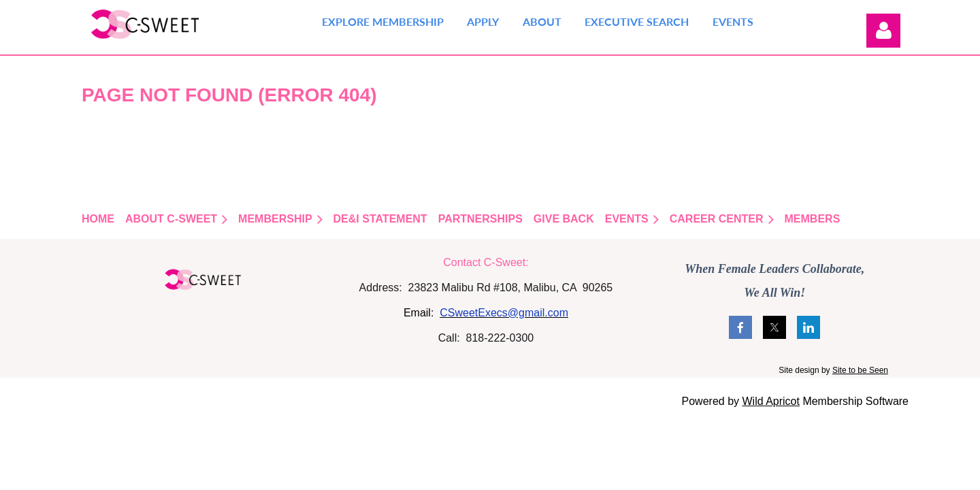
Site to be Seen (860, 370)
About (542, 21)
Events (733, 21)
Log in (883, 31)
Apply (483, 21)
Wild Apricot (770, 401)
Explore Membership (383, 21)
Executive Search (637, 21)
